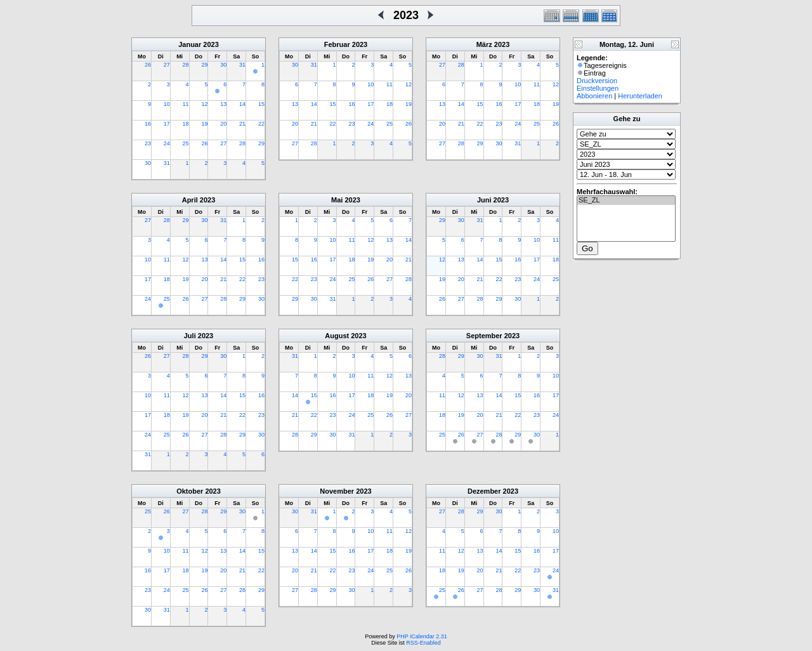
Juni (484, 200)
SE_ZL (626, 201)
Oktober (190, 491)
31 (242, 65)
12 (204, 104)
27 (167, 65)
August (337, 336)
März (484, 44)
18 (186, 124)
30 (223, 65)
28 (186, 65)
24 (167, 143)
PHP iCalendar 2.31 (422, 636)
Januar (190, 44)
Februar (337, 44)
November (337, 491)
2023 (211, 44)
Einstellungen (598, 88)
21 (242, 124)
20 (223, 124)
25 (186, 143)
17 (167, 124)
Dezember (484, 491)
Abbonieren (594, 96)
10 (167, 104)
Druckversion (597, 81)
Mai (337, 200)
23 (148, 143)
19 (204, 124)
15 (261, 104)
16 (148, 124)
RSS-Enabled (423, 643)
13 (223, 104)
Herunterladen (640, 96)
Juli (190, 336)
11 (186, 104)
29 (204, 65)
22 (261, 124)
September (484, 336)
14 (242, 104)
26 (148, 65)
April (190, 200)
